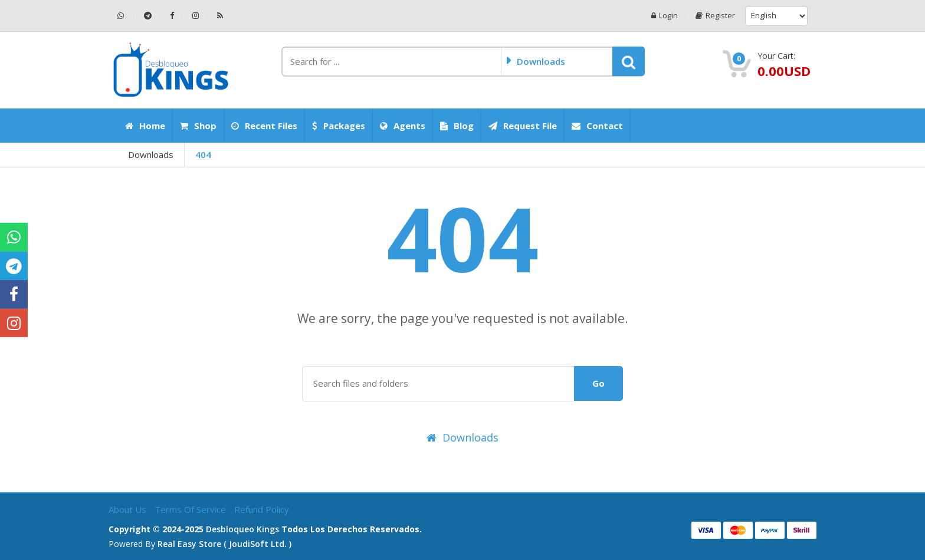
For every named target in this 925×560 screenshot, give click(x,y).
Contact (597, 126)
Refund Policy (262, 509)
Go (598, 383)
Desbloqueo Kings (242, 529)
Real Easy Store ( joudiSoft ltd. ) (224, 544)
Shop (198, 126)
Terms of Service (191, 509)
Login (663, 16)
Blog (457, 126)
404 (203, 154)
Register (715, 16)
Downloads (151, 154)
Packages (339, 126)
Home (145, 126)
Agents (403, 126)
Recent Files (264, 126)
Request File (523, 126)
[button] (629, 61)
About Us (129, 509)
